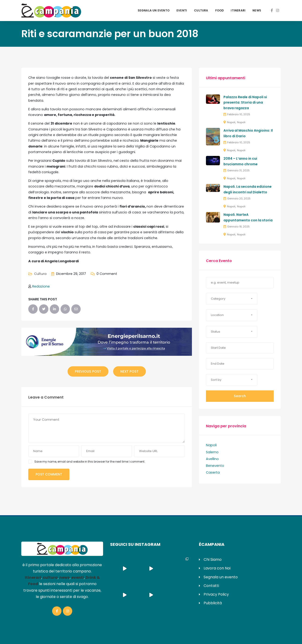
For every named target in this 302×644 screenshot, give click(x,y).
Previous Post (88, 371)
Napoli (231, 122)
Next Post (129, 371)
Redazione (41, 286)
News (257, 10)
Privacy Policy (216, 594)
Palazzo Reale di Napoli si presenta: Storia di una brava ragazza (245, 103)
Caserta (213, 472)
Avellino (212, 459)
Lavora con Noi (217, 568)
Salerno (212, 452)
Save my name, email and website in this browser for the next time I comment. (90, 462)
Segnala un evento (154, 10)
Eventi (182, 10)
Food (220, 10)
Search (240, 396)
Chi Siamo (213, 559)
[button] (232, 299)
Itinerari (238, 10)
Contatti (211, 586)
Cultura (201, 10)
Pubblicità (213, 603)
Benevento (215, 466)
